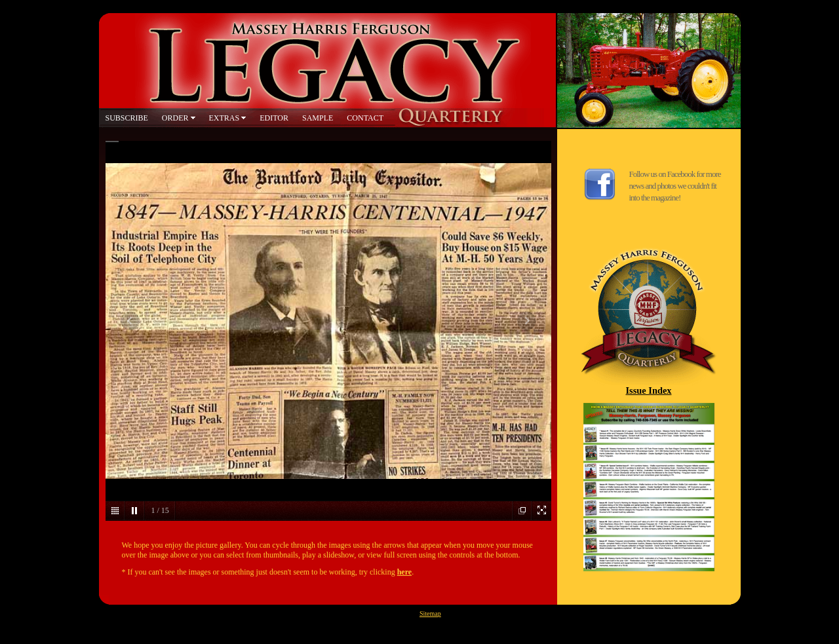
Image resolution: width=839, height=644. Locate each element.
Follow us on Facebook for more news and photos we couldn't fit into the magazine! (675, 186)
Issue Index (649, 390)
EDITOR (274, 118)
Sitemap (430, 614)
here (404, 572)
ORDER (175, 118)
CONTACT (365, 118)
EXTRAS (224, 118)
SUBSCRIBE (127, 118)
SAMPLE (318, 118)
